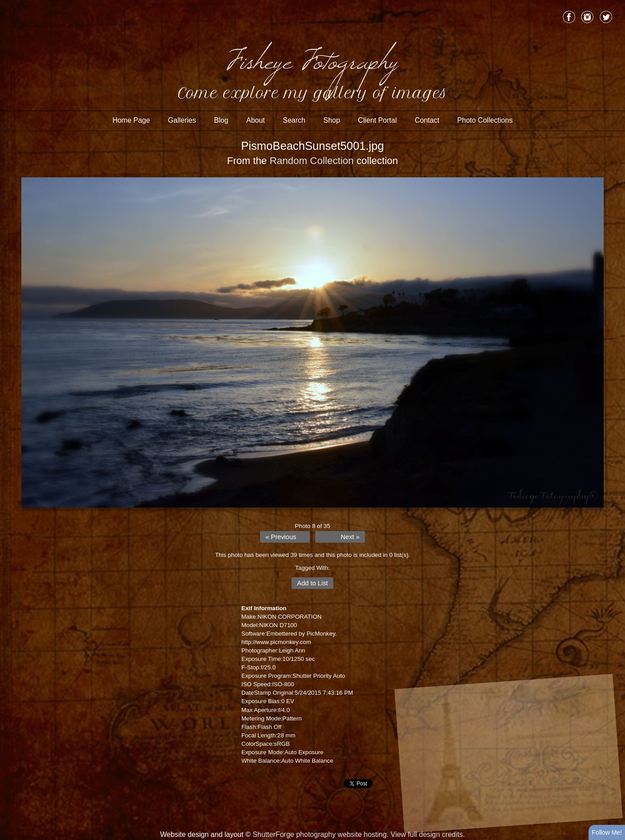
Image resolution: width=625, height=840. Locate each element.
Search (294, 120)
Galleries (182, 120)
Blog (221, 120)
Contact (427, 120)
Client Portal (377, 120)
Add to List (312, 583)
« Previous (281, 537)
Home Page (131, 120)
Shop (331, 120)
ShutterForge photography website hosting (320, 834)
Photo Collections (485, 120)
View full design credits (427, 834)
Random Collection (312, 161)
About (256, 120)
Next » (350, 537)
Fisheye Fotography (312, 58)
